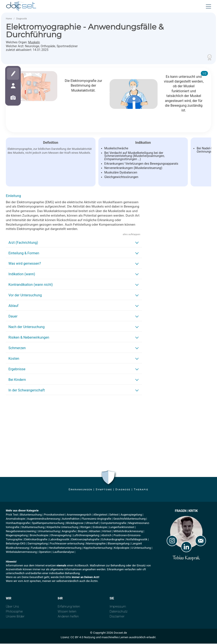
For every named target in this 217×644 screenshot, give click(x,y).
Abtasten (95, 532)
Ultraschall (92, 523)
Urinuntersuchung (49, 532)
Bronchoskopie (39, 536)
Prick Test (12, 515)
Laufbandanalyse (63, 552)
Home (9, 19)
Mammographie (96, 544)
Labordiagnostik (59, 540)
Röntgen (85, 528)
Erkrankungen (81, 490)
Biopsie (82, 532)
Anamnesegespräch (79, 515)
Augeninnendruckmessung (43, 519)
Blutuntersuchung (31, 515)
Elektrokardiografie (36, 540)
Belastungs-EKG (16, 544)
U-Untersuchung (141, 548)
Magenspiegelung (17, 536)
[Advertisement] (74, 432)
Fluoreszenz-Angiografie (96, 519)
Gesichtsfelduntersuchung (129, 519)
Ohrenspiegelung (61, 536)
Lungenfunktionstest (122, 528)
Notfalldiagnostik (137, 540)
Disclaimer (117, 617)
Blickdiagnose (75, 523)
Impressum (118, 607)
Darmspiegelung (37, 544)
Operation (45, 552)
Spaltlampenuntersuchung (48, 523)
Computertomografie (113, 523)
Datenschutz (119, 612)
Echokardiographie (113, 540)
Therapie (141, 490)
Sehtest (114, 515)
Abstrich (106, 536)
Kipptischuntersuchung (98, 548)
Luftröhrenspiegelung (86, 536)
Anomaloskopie (15, 519)
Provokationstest (54, 515)
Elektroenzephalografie (85, 540)
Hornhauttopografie (18, 523)
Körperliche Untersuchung (62, 528)
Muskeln (34, 43)
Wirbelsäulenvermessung (21, 552)
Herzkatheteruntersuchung (65, 548)
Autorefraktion (71, 519)
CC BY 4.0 (77, 638)
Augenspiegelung (131, 515)
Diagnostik (22, 19)
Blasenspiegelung (119, 544)
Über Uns (12, 607)
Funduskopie (39, 548)
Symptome (104, 490)
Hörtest (107, 532)
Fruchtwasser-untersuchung (67, 544)
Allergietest (100, 515)
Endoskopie (100, 528)
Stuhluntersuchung (33, 528)
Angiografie (69, 532)
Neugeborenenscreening (21, 532)
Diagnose (123, 490)
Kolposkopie (121, 548)
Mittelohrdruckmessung (128, 532)
